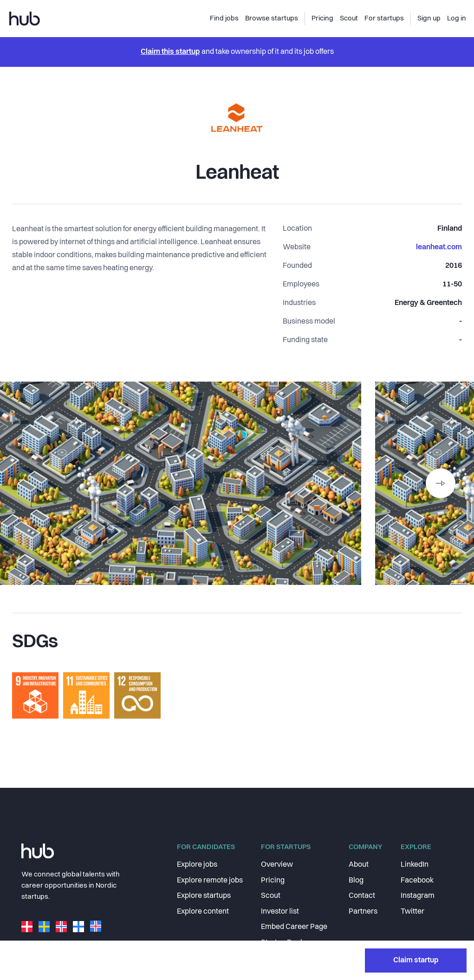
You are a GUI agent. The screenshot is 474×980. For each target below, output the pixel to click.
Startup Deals (283, 950)
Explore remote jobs (210, 888)
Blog (356, 888)
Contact (362, 903)
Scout (271, 903)
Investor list (280, 919)
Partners (363, 919)
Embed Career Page (294, 935)
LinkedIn (415, 872)
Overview (277, 872)
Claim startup (416, 776)
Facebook (417, 888)
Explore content (203, 919)
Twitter (412, 919)
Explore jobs (197, 872)
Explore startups (204, 903)
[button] (441, 483)
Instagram (418, 903)
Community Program (295, 966)
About (359, 872)
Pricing (273, 888)
